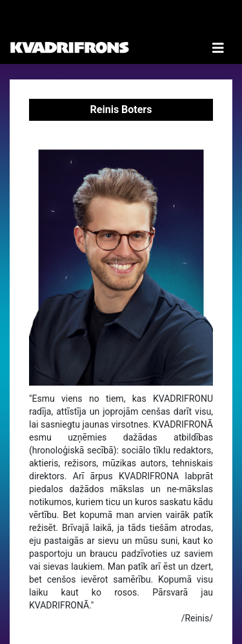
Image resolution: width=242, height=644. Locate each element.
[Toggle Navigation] (218, 32)
